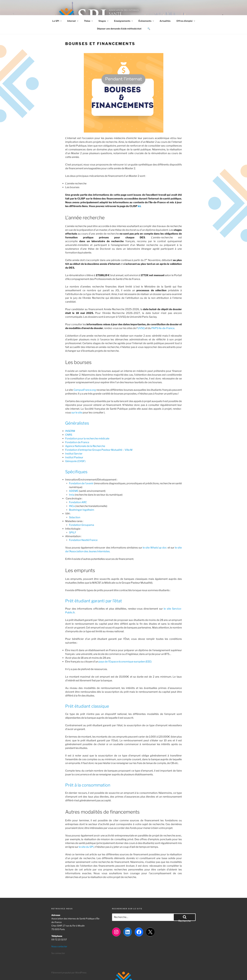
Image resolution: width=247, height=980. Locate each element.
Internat (73, 21)
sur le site (77, 413)
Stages (104, 21)
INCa (72, 506)
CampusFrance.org (85, 390)
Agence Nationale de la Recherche (85, 446)
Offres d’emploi (186, 21)
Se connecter (58, 953)
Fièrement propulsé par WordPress (69, 973)
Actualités (165, 21)
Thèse (89, 21)
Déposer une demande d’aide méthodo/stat (119, 29)
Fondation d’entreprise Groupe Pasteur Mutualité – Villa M (99, 450)
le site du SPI (86, 847)
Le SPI (57, 21)
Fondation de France (77, 442)
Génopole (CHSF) (75, 461)
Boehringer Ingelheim (82, 510)
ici (139, 206)
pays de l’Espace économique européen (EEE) (125, 662)
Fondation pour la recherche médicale (87, 439)
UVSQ (141, 328)
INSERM (70, 431)
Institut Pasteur (74, 457)
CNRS (69, 435)
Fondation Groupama (82, 525)
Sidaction (75, 517)
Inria (72, 495)
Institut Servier (74, 454)
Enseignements (124, 21)
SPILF (73, 533)
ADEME (74, 491)
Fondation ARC (78, 502)
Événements (146, 21)
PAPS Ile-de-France (163, 328)
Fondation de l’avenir (81, 483)
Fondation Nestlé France (83, 540)
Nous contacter (59, 946)
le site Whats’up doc (155, 548)
